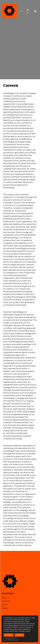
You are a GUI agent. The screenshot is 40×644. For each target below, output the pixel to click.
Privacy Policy (13, 625)
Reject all (19, 635)
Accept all (9, 635)
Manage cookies (10, 639)
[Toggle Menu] (35, 11)
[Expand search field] (22, 11)
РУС (28, 11)
